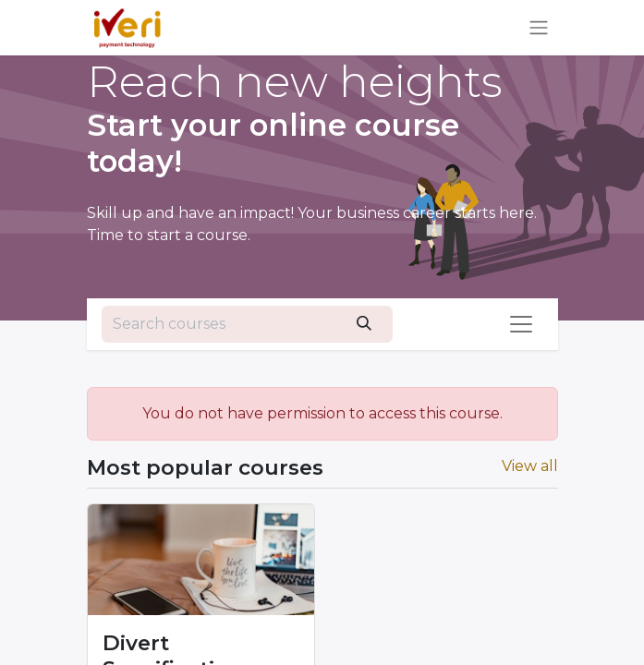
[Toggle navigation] (539, 28)
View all (530, 466)
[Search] (365, 324)
